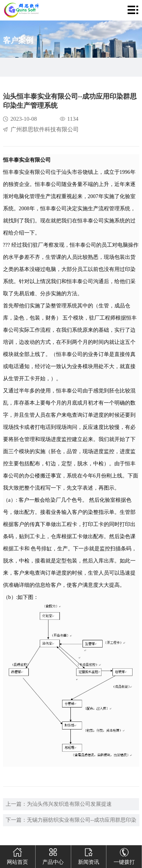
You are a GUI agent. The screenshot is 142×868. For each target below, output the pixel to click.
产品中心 (53, 855)
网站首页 (17, 855)
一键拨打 (124, 855)
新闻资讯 (89, 855)
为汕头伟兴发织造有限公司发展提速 (69, 804)
